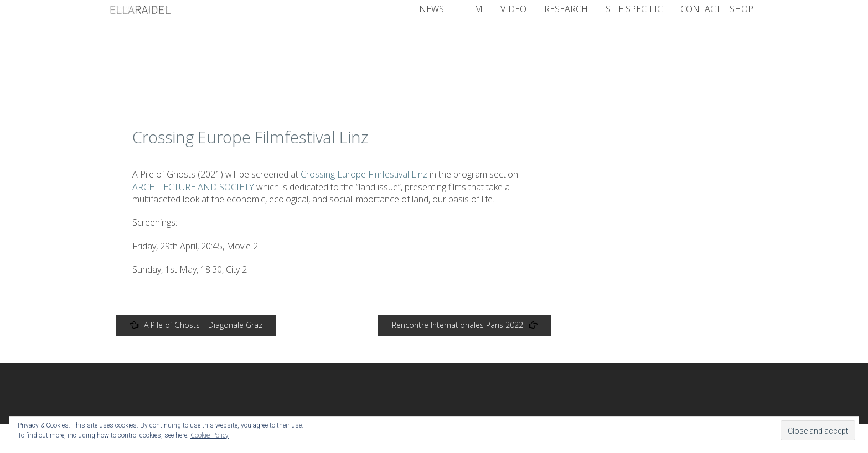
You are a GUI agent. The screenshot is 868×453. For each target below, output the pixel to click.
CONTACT (701, 9)
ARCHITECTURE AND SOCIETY (193, 187)
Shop (742, 9)
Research (566, 9)
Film (472, 9)
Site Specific (634, 9)
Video (513, 9)
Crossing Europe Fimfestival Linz (365, 174)
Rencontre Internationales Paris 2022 (465, 325)
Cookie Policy (210, 435)
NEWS (432, 9)
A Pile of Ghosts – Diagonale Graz (196, 325)
